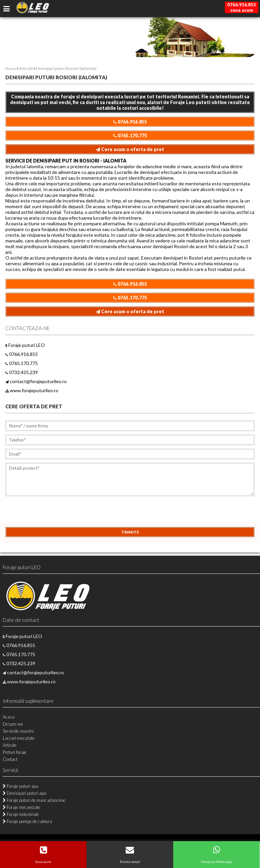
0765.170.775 (130, 135)
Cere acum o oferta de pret (130, 149)
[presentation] (56, 514)
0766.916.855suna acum (242, 7)
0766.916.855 (130, 122)
